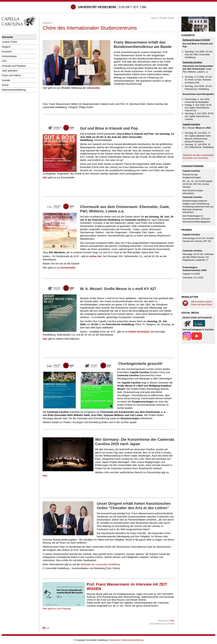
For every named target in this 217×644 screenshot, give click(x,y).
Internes (155, 18)
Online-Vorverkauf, (139, 332)
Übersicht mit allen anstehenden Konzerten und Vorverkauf (198, 157)
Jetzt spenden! (10, 71)
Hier (45, 178)
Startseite (7, 37)
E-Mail (172, 621)
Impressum (115, 640)
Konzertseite (68, 268)
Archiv (5, 85)
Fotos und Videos (11, 75)
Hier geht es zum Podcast (57, 609)
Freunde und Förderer (14, 66)
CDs (4, 61)
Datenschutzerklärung (14, 90)
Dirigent (6, 47)
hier (45, 476)
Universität (93, 88)
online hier (96, 256)
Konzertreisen (9, 56)
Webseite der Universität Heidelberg (100, 564)
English (171, 18)
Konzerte (7, 51)
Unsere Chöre (9, 42)
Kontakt (6, 80)
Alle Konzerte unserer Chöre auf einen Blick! (201, 303)
